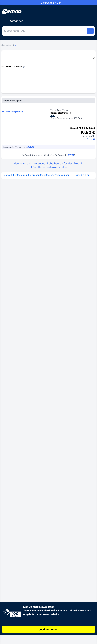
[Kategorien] (14, 21)
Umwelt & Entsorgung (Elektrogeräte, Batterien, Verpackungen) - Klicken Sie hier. (47, 175)
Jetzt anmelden (48, 629)
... (16, 45)
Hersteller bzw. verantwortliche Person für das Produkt (49, 163)
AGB (52, 116)
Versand (91, 139)
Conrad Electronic (61, 113)
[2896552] (19, 66)
